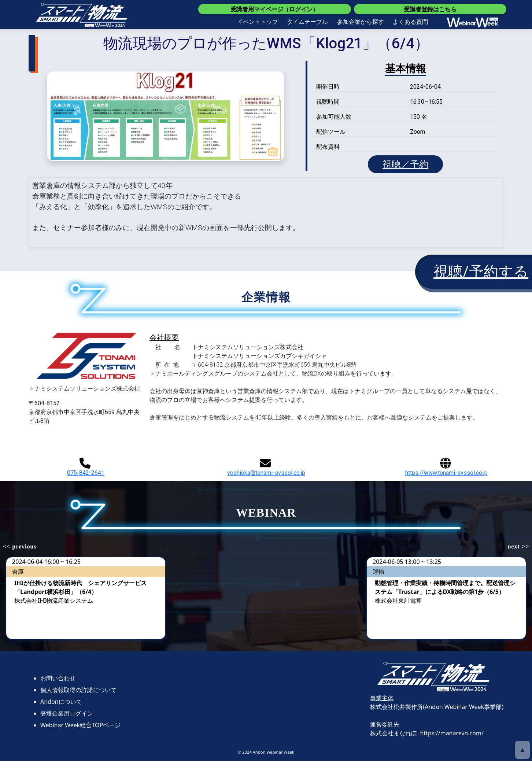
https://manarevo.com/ (452, 737)
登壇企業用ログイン (67, 717)
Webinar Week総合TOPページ (80, 729)
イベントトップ (258, 22)
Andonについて (61, 705)
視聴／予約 (406, 166)
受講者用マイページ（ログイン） (274, 9)
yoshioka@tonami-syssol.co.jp (266, 471)
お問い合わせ (58, 682)
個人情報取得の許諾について (78, 694)
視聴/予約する (481, 276)
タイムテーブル (307, 22)
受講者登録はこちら (430, 9)
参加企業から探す (361, 22)
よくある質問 (410, 22)
